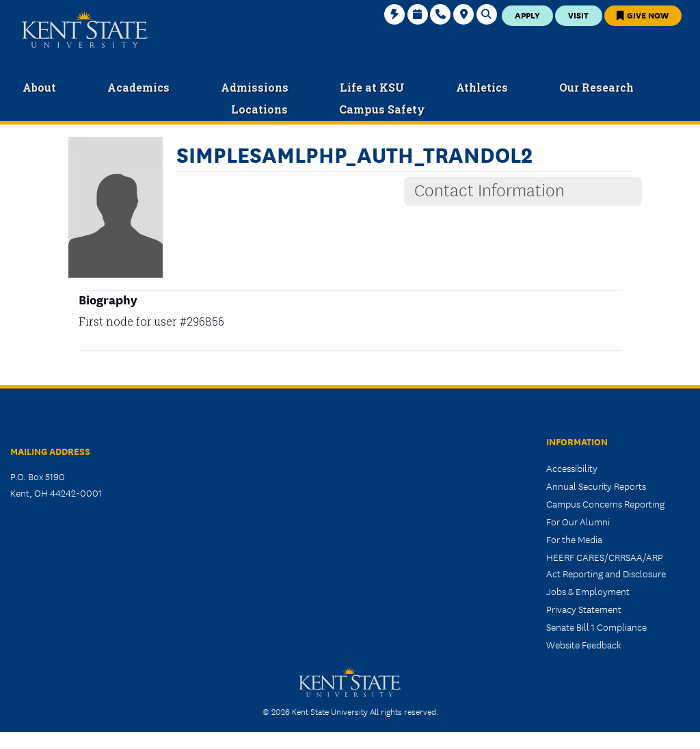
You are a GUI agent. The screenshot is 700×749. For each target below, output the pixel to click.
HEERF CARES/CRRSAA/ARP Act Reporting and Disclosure (606, 565)
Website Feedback (584, 644)
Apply (527, 15)
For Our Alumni (578, 521)
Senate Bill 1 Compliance (596, 627)
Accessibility (572, 468)
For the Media (574, 539)
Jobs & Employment (588, 591)
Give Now (643, 15)
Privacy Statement (584, 609)
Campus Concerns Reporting (605, 503)
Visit (578, 15)
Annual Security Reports (596, 486)
